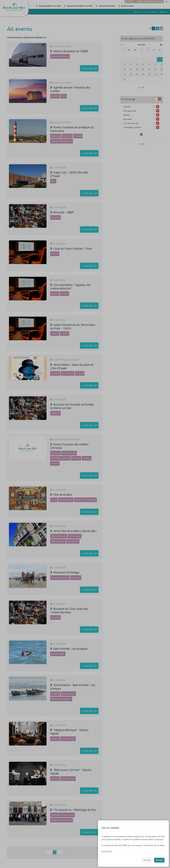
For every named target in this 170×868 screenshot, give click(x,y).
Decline (147, 860)
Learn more (107, 851)
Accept (159, 860)
